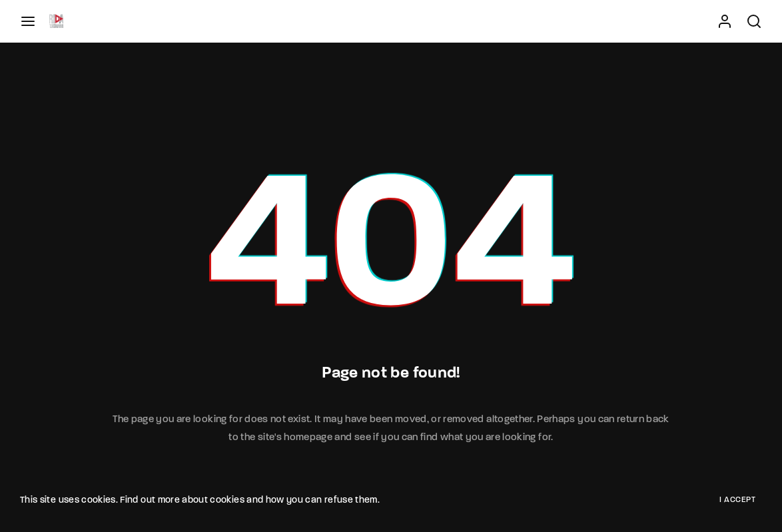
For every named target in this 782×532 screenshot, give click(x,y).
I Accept (737, 500)
